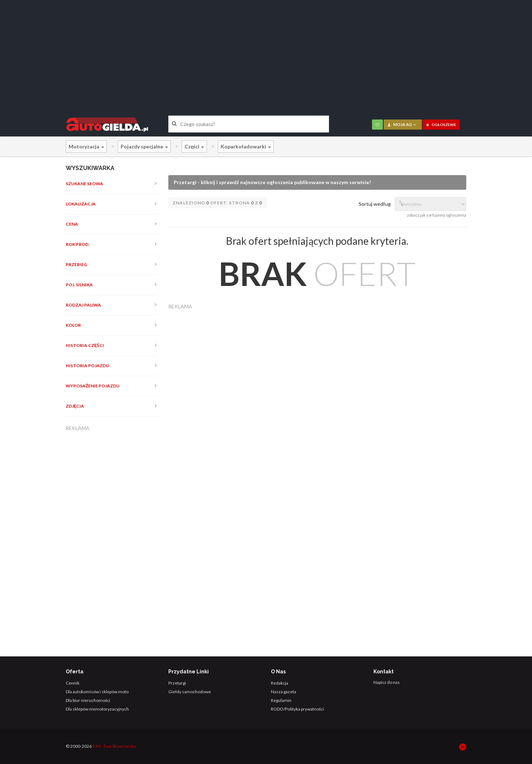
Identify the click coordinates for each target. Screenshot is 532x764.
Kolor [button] (73, 325)
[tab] (112, 184)
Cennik (73, 683)
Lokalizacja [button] (81, 204)
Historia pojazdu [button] (87, 366)
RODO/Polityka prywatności (297, 709)
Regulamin (281, 700)
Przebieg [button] (76, 264)
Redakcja (280, 683)
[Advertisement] (266, 52)
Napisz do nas (387, 682)
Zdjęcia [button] (75, 406)
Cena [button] (72, 224)
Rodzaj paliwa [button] (83, 305)
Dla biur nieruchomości (88, 700)
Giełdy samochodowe (190, 692)
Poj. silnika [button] (79, 285)
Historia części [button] (85, 345)
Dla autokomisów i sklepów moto (97, 692)
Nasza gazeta (284, 692)
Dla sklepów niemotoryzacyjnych (97, 709)
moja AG (402, 124)
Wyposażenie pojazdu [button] (93, 386)
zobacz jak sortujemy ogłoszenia (437, 215)
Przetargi (177, 683)
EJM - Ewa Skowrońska (114, 746)
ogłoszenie (441, 125)
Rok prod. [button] (78, 244)
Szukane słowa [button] (85, 184)
